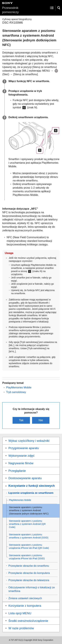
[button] (59, 8)
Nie (41, 420)
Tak (21, 420)
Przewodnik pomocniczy (10, 10)
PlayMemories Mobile (19, 387)
